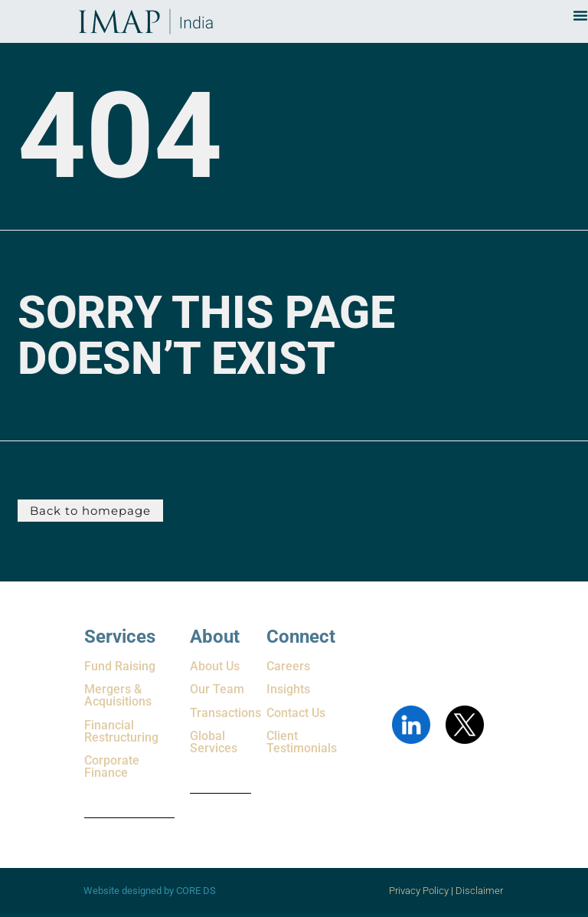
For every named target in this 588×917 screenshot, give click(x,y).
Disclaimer (480, 891)
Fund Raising (120, 666)
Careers (288, 666)
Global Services (214, 742)
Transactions (225, 713)
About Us (215, 666)
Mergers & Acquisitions (118, 695)
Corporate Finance (112, 766)
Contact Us (296, 713)
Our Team (217, 689)
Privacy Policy (419, 891)
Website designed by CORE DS (150, 891)
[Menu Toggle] (580, 15)
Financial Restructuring (121, 731)
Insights (288, 689)
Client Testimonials (302, 742)
